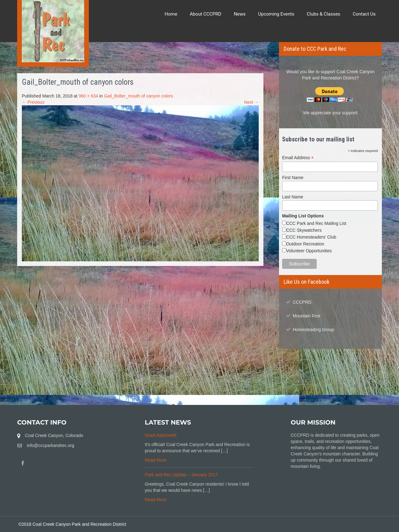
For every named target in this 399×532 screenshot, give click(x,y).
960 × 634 (88, 96)
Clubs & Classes (323, 14)
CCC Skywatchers (304, 230)
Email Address (298, 158)
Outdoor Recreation (305, 244)
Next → (251, 102)
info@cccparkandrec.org (50, 445)
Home (171, 14)
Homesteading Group (313, 330)
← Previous (33, 102)
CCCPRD (302, 302)
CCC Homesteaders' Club (311, 237)
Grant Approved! (161, 435)
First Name (293, 178)
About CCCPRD (206, 14)
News (240, 14)
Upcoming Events (276, 14)
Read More (156, 460)
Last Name (293, 197)
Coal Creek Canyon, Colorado (54, 435)
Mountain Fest (307, 316)
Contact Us (364, 14)
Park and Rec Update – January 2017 (181, 475)
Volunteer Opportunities (309, 251)
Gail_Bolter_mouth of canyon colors (138, 96)
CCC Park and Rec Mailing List (316, 223)
